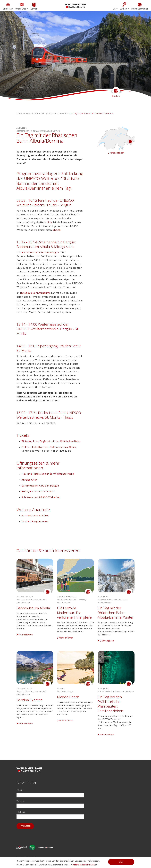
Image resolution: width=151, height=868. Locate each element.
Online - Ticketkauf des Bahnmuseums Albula (49, 447)
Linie (50, 222)
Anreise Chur (29, 480)
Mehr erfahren (25, 635)
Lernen (34, 6)
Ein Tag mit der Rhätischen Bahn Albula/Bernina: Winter (116, 613)
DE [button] (114, 9)
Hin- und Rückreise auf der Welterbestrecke (48, 474)
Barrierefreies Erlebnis (35, 516)
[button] (11, 56)
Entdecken (8, 6)
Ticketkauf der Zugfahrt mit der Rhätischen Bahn (51, 441)
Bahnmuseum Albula (33, 608)
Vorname (21, 801)
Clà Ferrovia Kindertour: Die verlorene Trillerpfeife (74, 613)
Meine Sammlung (140, 6)
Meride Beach (68, 697)
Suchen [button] (124, 6)
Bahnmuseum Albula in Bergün (40, 252)
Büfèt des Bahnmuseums (36, 293)
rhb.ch (57, 230)
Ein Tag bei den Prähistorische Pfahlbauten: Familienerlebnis (111, 704)
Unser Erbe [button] (21, 6)
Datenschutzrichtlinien (84, 865)
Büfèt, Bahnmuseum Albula (38, 491)
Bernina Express (29, 700)
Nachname (22, 812)
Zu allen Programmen (35, 521)
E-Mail (20, 790)
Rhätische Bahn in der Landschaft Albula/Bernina (46, 113)
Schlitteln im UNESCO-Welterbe (40, 497)
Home (19, 113)
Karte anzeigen (116, 153)
